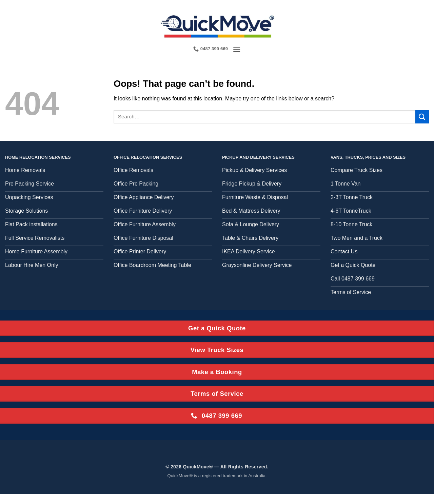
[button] (237, 49)
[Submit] (422, 117)
